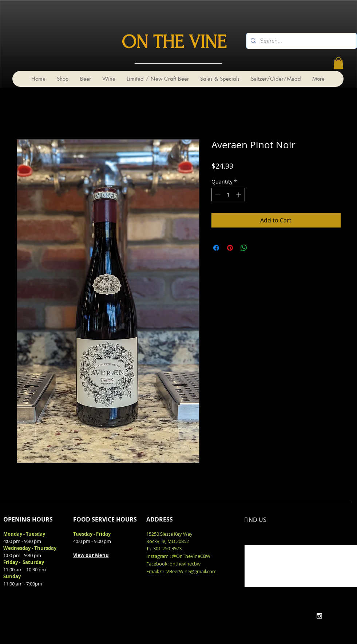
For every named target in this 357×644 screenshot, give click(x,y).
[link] (338, 63)
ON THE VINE (174, 42)
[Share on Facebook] (216, 248)
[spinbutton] (228, 195)
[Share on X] (258, 248)
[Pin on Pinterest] (230, 248)
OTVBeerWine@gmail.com (188, 571)
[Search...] (301, 41)
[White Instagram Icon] (319, 616)
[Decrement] (217, 195)
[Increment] (239, 195)
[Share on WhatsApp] (244, 248)
